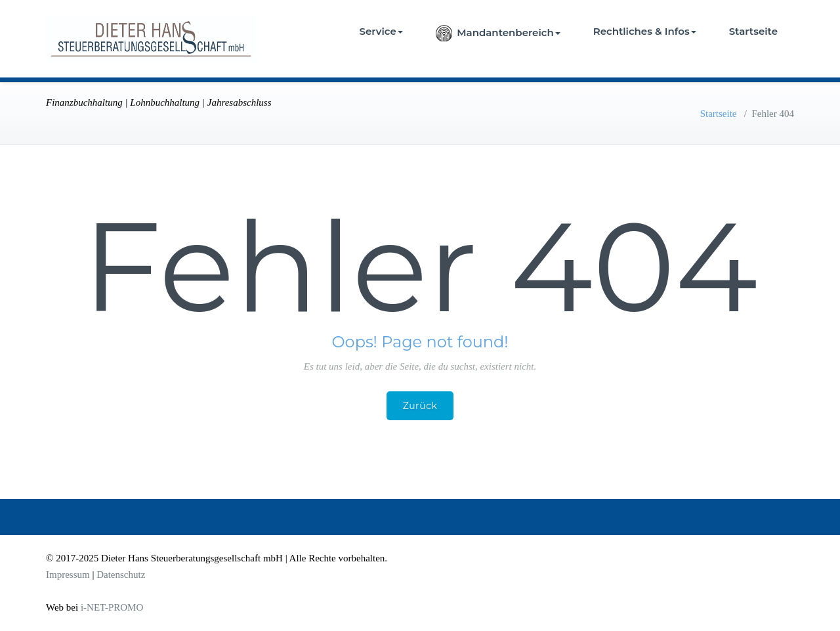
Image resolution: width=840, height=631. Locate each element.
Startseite (753, 31)
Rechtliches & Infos (645, 31)
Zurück (420, 406)
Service (381, 31)
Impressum (68, 575)
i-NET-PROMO (112, 607)
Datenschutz (121, 575)
